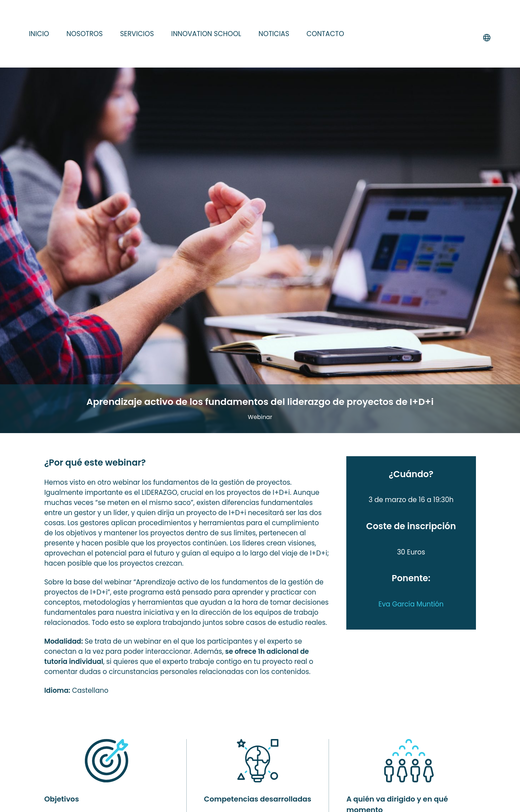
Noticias (274, 34)
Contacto (325, 34)
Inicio (39, 34)
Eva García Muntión (411, 604)
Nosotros (84, 34)
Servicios (137, 34)
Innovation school (206, 34)
